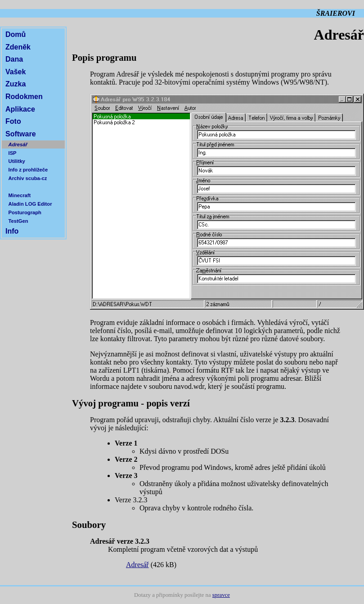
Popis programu (104, 57)
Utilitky (17, 161)
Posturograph (25, 212)
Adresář (18, 144)
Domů (16, 34)
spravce (221, 595)
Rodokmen (24, 97)
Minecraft (20, 195)
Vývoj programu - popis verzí (131, 403)
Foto (13, 121)
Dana (14, 59)
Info (12, 231)
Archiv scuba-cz (28, 178)
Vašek (16, 72)
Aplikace (20, 109)
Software (21, 134)
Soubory (89, 525)
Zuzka (16, 84)
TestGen (18, 221)
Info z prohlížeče (28, 170)
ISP (13, 153)
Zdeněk (18, 47)
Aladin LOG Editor (30, 204)
